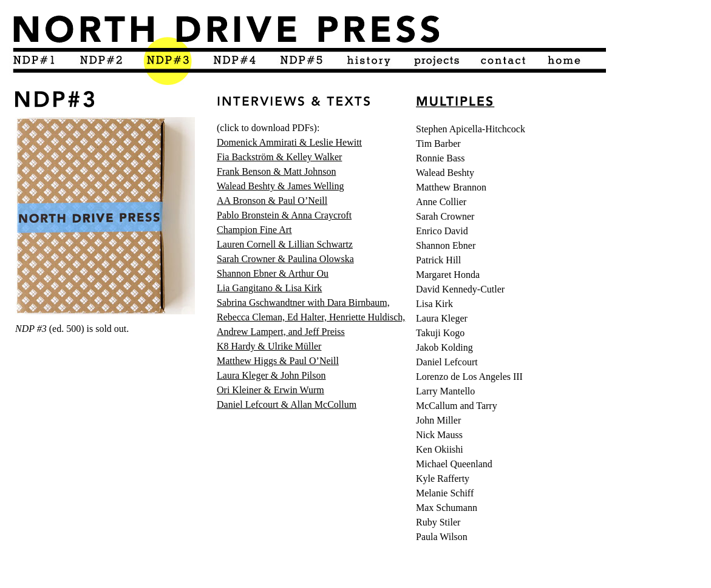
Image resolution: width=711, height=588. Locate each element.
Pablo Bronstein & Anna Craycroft (284, 215)
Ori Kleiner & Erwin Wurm (270, 390)
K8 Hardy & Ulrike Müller (269, 346)
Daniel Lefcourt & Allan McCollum (287, 404)
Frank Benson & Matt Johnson (276, 171)
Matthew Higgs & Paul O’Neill (278, 361)
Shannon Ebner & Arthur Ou (273, 273)
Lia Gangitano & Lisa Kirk (269, 288)
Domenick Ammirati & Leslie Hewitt (289, 142)
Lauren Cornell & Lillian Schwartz (285, 244)
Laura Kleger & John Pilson (271, 375)
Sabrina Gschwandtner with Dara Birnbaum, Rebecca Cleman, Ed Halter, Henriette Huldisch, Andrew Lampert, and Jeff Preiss (311, 317)
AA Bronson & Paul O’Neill (272, 201)
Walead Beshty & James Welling (281, 186)
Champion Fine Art (254, 230)
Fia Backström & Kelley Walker (279, 157)
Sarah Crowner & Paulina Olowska (285, 259)
